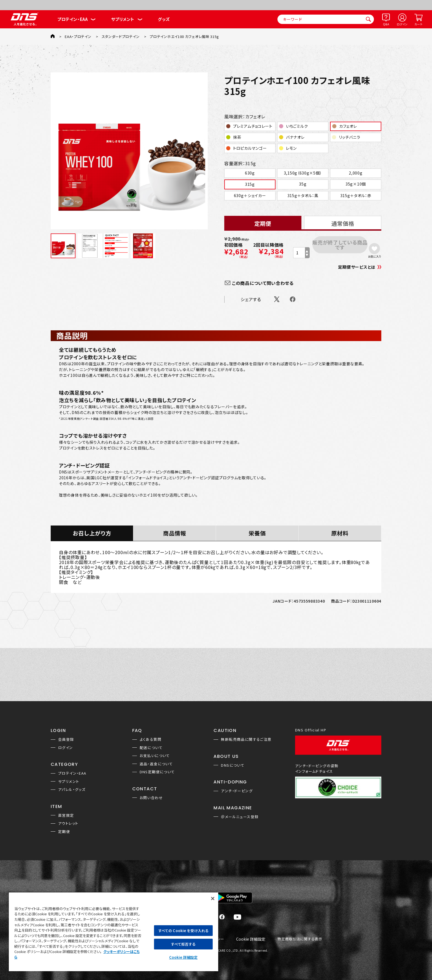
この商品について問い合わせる (263, 283)
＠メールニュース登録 (240, 817)
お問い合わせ (151, 798)
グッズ (164, 19)
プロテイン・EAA (72, 19)
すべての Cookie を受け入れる (183, 931)
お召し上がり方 (92, 533)
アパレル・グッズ (72, 789)
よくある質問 (151, 739)
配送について (151, 748)
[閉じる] (213, 899)
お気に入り (375, 256)
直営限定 (66, 815)
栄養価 (257, 533)
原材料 (340, 533)
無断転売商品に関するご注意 (246, 739)
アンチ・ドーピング (237, 791)
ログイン (402, 24)
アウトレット (68, 823)
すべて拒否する (183, 944)
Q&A (386, 24)
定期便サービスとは (357, 267)
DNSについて (233, 765)
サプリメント (123, 19)
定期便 (64, 831)
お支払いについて (155, 756)
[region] (114, 932)
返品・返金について (156, 764)
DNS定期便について (157, 772)
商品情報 (175, 533)
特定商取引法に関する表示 (300, 939)
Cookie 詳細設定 (251, 939)
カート (418, 24)
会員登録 (66, 739)
